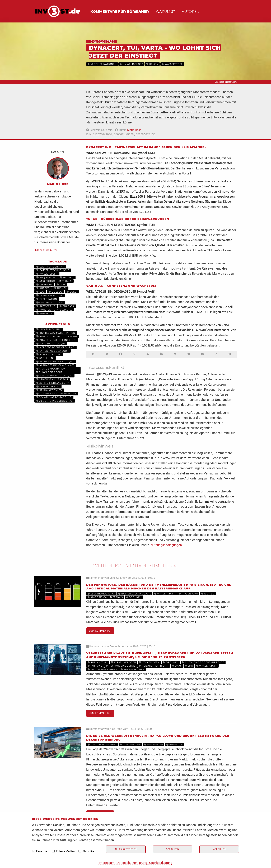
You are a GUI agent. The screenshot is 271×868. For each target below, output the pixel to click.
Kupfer (43, 288)
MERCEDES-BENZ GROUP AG (55, 347)
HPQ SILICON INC (49, 329)
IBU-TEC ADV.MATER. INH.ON (56, 333)
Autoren (191, 12)
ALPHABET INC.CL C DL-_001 (55, 362)
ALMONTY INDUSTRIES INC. (55, 401)
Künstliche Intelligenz (54, 310)
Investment (46, 306)
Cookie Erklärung (161, 863)
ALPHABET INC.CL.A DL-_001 (55, 365)
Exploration (47, 299)
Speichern (173, 849)
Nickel (60, 288)
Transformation (50, 295)
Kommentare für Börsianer (120, 12)
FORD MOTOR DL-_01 (51, 344)
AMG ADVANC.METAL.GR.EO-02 (57, 336)
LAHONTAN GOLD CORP (53, 351)
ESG (40, 292)
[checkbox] (34, 851)
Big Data (67, 306)
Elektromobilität (50, 267)
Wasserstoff (47, 274)
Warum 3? (165, 12)
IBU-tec (67, 277)
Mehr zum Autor (46, 250)
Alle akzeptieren (126, 849)
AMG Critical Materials (54, 281)
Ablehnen (219, 849)
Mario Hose (134, 130)
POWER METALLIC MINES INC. (56, 340)
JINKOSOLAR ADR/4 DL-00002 (56, 394)
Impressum (107, 863)
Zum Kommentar (100, 631)
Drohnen (44, 285)
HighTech (44, 313)
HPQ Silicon (46, 277)
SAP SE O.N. (45, 358)
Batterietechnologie (53, 270)
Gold (72, 292)
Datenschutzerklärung (132, 863)
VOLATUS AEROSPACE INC (54, 397)
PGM (61, 285)
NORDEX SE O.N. (48, 387)
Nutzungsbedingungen (166, 545)
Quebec (55, 292)
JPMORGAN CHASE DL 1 (52, 379)
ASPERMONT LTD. (49, 354)
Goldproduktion (50, 303)
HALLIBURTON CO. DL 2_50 (54, 376)
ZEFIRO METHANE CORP (53, 383)
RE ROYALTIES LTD (49, 390)
